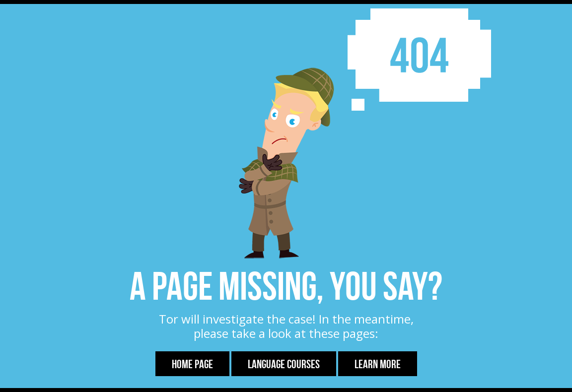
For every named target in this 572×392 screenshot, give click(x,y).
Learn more (378, 364)
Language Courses (284, 364)
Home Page (192, 364)
